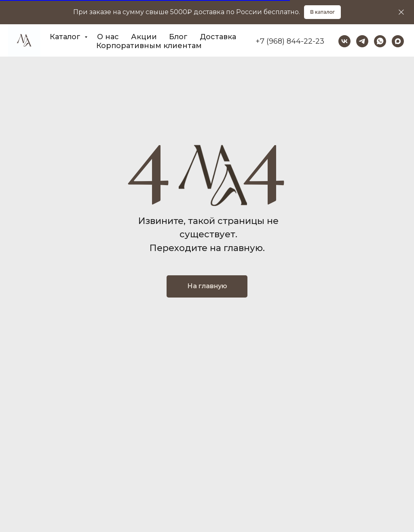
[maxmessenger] (398, 41)
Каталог (66, 37)
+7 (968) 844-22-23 (290, 41)
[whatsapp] (380, 41)
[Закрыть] (401, 12)
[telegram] (362, 41)
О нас (108, 37)
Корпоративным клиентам (149, 46)
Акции (144, 37)
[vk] (344, 41)
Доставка (218, 37)
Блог (178, 37)
